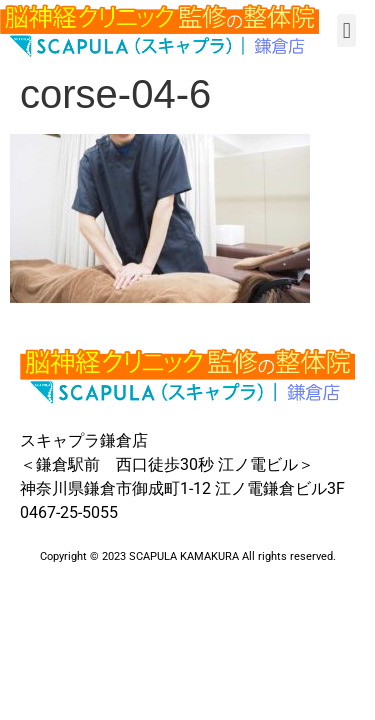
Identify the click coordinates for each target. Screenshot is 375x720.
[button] (346, 30)
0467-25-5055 (69, 512)
